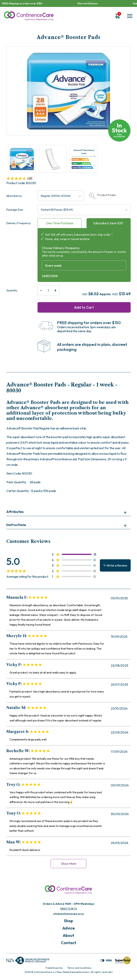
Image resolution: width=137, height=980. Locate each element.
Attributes (15, 512)
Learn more (50, 275)
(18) (19, 178)
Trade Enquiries (54, 968)
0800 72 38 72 (68, 909)
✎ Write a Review (115, 565)
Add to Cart (84, 307)
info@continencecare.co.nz (68, 914)
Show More (69, 864)
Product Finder (103, 196)
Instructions (16, 525)
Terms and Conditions (80, 968)
